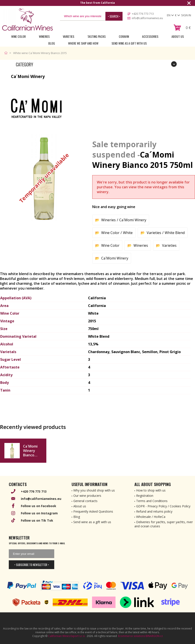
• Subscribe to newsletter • (32, 565)
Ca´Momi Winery (133, 220)
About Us (178, 36)
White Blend (175, 233)
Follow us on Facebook (39, 506)
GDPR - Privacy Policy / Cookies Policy (163, 506)
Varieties (69, 36)
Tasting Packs (97, 36)
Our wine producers (87, 496)
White (128, 233)
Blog (52, 43)
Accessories (150, 36)
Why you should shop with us (94, 490)
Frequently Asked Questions (93, 511)
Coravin (124, 36)
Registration (145, 496)
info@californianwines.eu (147, 18)
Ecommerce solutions (132, 636)
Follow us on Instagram (39, 513)
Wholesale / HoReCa (151, 517)
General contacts (85, 501)
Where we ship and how (83, 43)
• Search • (114, 16)
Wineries (44, 36)
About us (80, 506)
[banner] (27, 19)
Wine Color (18, 36)
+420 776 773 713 (143, 14)
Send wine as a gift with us (129, 43)
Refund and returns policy (154, 511)
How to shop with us (151, 490)
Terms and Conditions (152, 501)
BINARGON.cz (154, 636)
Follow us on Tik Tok (37, 520)
